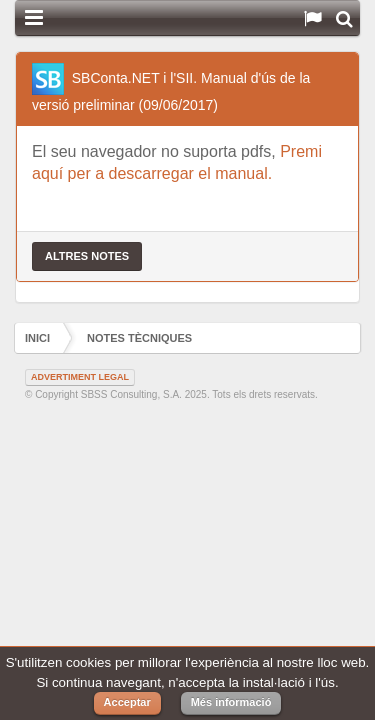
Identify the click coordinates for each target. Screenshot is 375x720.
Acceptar (127, 702)
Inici (37, 338)
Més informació (231, 702)
